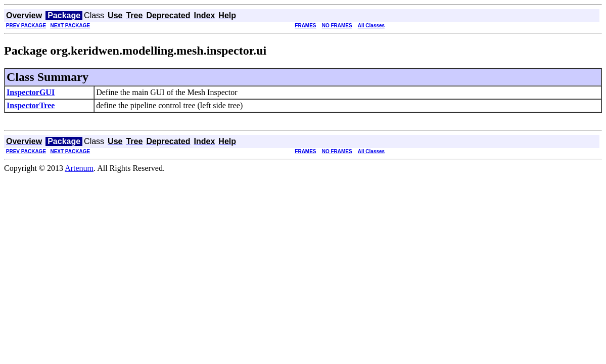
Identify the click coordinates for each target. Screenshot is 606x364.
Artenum (79, 168)
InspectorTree (31, 105)
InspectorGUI (31, 92)
